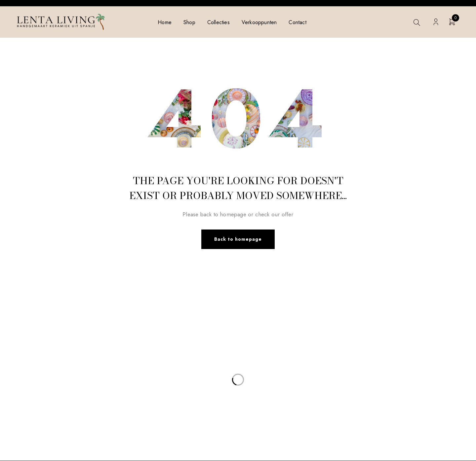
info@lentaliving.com (65, 348)
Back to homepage (238, 239)
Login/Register (436, 22)
